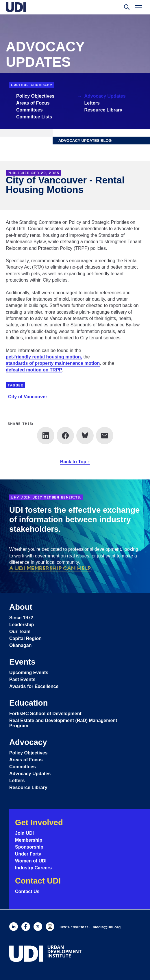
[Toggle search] (127, 7)
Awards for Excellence (34, 686)
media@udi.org (107, 927)
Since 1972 (21, 618)
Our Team (20, 632)
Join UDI (24, 833)
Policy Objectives (35, 96)
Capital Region (25, 638)
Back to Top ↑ (75, 462)
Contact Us (27, 891)
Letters (92, 103)
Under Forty (28, 854)
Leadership (22, 625)
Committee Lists (34, 117)
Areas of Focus (33, 103)
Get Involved (39, 822)
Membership (29, 840)
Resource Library (103, 110)
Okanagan (20, 645)
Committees (29, 110)
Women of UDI (31, 861)
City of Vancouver (28, 397)
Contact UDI (38, 881)
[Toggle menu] (138, 7)
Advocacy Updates (105, 96)
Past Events (22, 679)
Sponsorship (29, 847)
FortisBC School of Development (45, 714)
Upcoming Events (29, 673)
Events (22, 662)
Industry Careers (33, 868)
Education (29, 703)
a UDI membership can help (50, 568)
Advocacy (28, 742)
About (21, 607)
